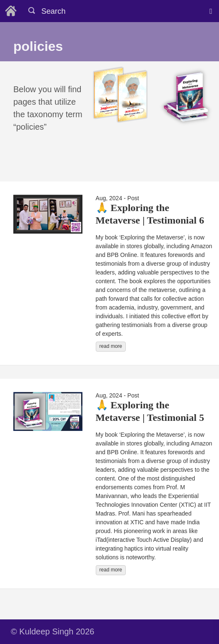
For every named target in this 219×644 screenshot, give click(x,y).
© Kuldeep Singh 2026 (52, 631)
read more (111, 346)
